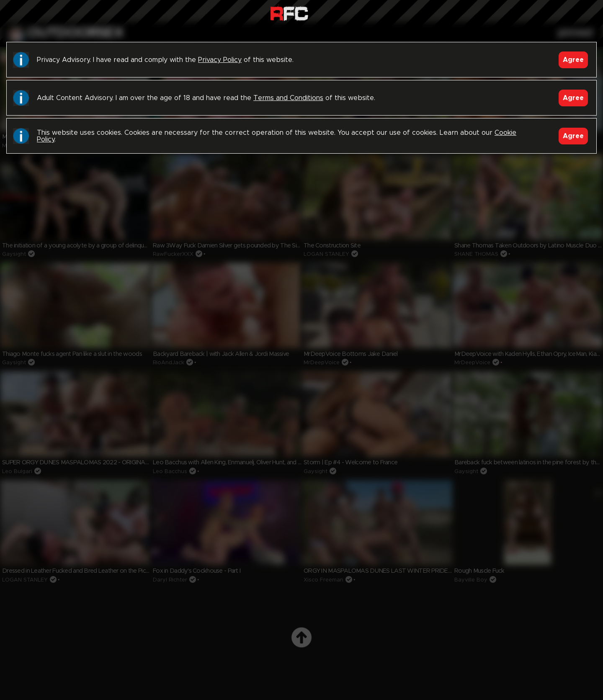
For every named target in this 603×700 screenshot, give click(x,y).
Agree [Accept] (573, 60)
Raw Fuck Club (289, 13)
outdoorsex (76, 33)
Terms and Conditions (288, 98)
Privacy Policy (220, 60)
